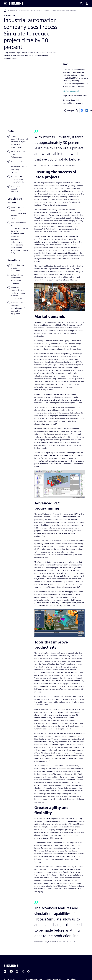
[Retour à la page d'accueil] (5, 11)
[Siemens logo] (16, 3)
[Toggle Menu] (5, 3)
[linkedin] (87, 111)
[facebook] (82, 111)
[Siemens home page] (11, 966)
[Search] (81, 3)
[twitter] (77, 111)
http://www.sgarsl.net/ (71, 91)
